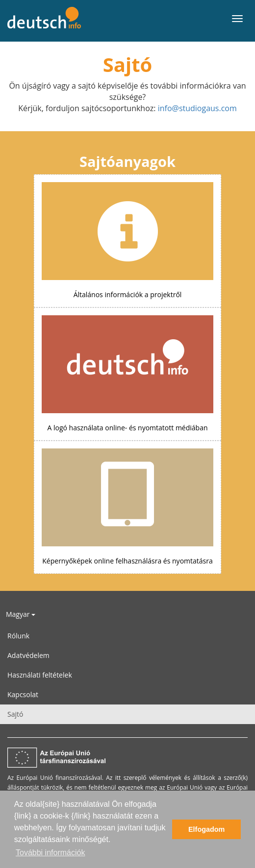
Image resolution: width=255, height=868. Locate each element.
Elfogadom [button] (206, 829)
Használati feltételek (40, 675)
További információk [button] (50, 853)
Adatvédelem (28, 655)
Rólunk (18, 636)
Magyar (21, 614)
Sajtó (15, 714)
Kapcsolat (23, 694)
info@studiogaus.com (197, 108)
